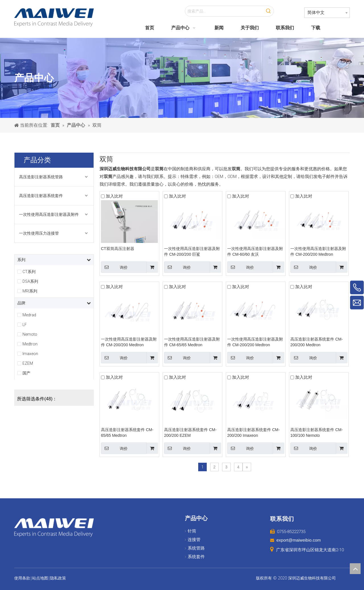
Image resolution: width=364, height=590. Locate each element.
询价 (114, 267)
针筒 (192, 531)
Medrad (29, 315)
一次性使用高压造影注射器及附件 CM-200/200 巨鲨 (192, 251)
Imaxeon (30, 354)
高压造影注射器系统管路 (41, 177)
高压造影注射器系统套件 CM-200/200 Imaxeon (253, 433)
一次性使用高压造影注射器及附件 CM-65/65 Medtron (192, 342)
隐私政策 (58, 578)
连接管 (194, 540)
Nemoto (30, 334)
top (355, 569)
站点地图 (40, 578)
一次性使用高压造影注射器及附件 (49, 214)
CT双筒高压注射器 (118, 249)
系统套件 (196, 557)
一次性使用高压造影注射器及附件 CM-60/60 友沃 (255, 251)
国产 (26, 373)
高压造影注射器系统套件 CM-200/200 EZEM (190, 433)
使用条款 (22, 578)
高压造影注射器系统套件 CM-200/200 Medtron (317, 342)
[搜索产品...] (224, 11)
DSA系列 (30, 281)
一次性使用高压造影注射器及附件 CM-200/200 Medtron (318, 251)
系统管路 (196, 548)
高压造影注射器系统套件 (41, 196)
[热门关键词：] (268, 11)
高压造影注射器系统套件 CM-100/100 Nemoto (317, 433)
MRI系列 (30, 291)
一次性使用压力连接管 (39, 233)
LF (25, 325)
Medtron (30, 344)
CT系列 (29, 272)
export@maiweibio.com (299, 540)
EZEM (28, 363)
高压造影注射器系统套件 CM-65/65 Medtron (127, 433)
